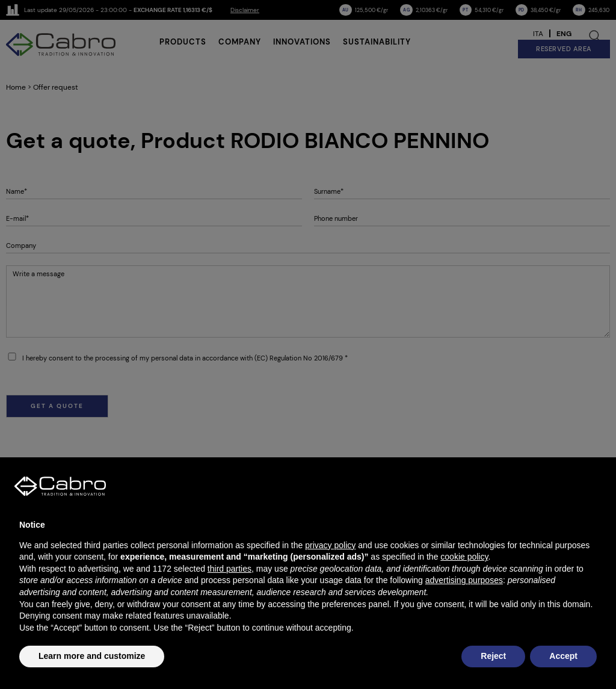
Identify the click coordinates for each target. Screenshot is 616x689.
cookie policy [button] (464, 557)
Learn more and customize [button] (92, 656)
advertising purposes (464, 580)
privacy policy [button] (330, 545)
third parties (229, 569)
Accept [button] (563, 656)
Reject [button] (493, 656)
